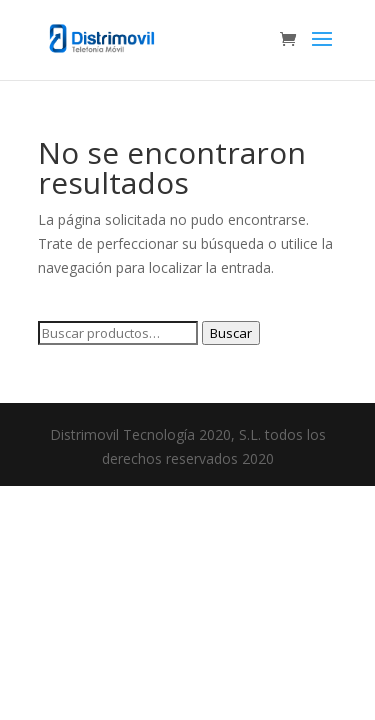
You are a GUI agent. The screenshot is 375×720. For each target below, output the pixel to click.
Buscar (231, 333)
